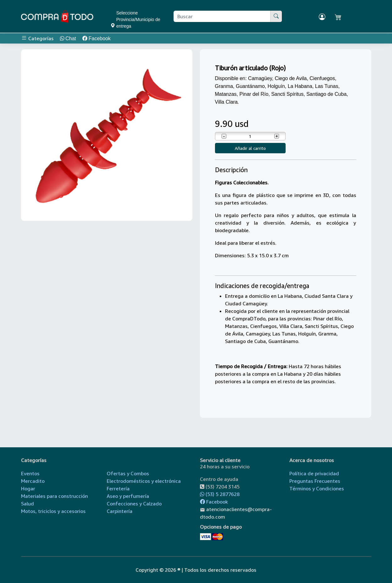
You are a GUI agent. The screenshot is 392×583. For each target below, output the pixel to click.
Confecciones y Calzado (134, 504)
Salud (27, 504)
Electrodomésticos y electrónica (144, 481)
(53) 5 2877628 (220, 494)
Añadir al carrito (250, 148)
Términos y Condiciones (317, 488)
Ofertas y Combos (128, 473)
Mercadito (33, 481)
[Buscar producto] (222, 16)
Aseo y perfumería (128, 496)
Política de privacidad (314, 473)
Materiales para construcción (54, 496)
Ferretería (118, 488)
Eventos (30, 473)
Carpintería (120, 511)
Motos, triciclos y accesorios (53, 511)
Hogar (28, 488)
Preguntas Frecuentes (315, 481)
